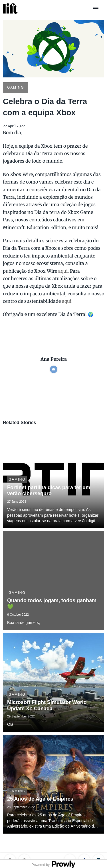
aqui (63, 271)
